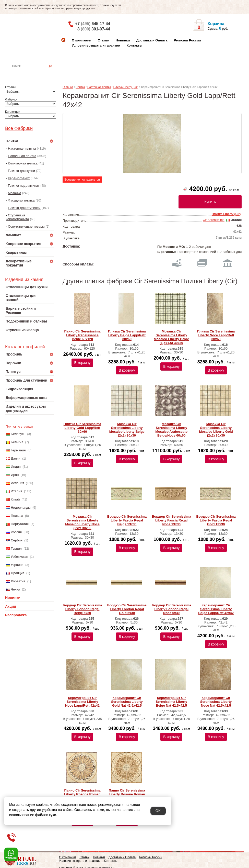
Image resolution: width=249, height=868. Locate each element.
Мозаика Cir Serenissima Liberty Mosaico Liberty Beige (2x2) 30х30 (127, 430)
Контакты (134, 45)
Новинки (123, 40)
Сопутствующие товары (26, 226)
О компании (81, 40)
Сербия (17, 540)
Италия (16, 491)
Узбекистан (19, 557)
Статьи (103, 40)
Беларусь (18, 434)
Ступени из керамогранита (17, 217)
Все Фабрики (19, 128)
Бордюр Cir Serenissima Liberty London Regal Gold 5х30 (127, 609)
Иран (15, 475)
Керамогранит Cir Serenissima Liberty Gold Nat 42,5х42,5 (127, 702)
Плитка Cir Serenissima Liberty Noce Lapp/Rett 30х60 (216, 335)
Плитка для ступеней (24, 208)
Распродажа (16, 615)
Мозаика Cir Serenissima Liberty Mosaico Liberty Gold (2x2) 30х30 (216, 430)
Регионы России (187, 40)
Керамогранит (19, 178)
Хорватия (18, 581)
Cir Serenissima (214, 220)
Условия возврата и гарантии (96, 45)
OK (158, 811)
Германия (18, 450)
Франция (17, 573)
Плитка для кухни (21, 171)
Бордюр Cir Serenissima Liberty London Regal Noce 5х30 (171, 609)
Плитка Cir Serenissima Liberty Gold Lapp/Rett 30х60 (82, 428)
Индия (16, 467)
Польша (17, 516)
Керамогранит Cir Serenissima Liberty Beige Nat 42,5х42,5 (171, 702)
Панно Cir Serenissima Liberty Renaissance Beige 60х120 (82, 335)
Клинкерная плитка (23, 163)
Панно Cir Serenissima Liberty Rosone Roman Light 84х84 (82, 794)
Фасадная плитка (21, 200)
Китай (15, 499)
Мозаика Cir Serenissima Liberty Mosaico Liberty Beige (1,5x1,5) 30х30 (171, 337)
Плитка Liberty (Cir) (126, 87)
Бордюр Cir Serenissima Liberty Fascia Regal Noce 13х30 (171, 520)
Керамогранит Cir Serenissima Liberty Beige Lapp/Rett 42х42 (216, 609)
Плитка (80, 87)
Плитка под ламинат (24, 186)
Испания (17, 483)
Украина (17, 565)
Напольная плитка (22, 156)
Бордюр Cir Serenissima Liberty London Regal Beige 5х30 (82, 609)
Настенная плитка (35, 73)
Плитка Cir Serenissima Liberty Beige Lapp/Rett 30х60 (127, 335)
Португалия (20, 524)
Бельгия (17, 442)
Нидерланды (21, 508)
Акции (11, 606)
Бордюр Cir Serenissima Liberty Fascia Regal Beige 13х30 (127, 520)
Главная (68, 87)
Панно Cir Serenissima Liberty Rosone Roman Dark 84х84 (127, 794)
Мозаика (15, 193)
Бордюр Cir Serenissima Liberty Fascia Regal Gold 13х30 (216, 520)
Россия (16, 532)
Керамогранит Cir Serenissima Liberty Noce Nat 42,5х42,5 (216, 702)
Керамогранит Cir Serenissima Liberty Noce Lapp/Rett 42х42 (82, 702)
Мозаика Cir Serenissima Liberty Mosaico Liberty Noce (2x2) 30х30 (82, 522)
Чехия (15, 589)
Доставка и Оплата (152, 40)
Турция (16, 548)
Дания (16, 458)
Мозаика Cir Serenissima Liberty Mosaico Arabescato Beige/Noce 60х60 (171, 430)
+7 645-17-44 (93, 24)
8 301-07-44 (94, 29)
